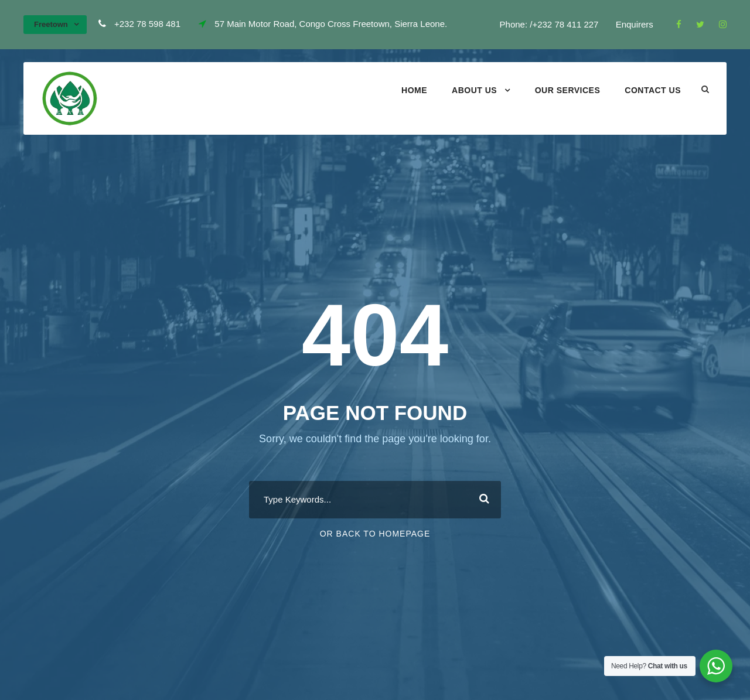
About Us (474, 90)
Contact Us (653, 90)
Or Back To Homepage (375, 534)
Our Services (568, 90)
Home (414, 90)
